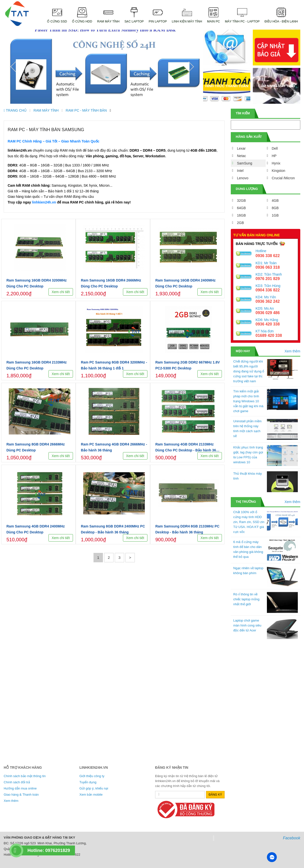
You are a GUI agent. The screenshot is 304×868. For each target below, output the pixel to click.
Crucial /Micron (283, 178)
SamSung (245, 163)
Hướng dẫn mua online (20, 788)
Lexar (241, 148)
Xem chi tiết (61, 292)
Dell (275, 148)
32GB (241, 201)
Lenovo (243, 178)
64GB (241, 208)
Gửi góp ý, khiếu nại (94, 788)
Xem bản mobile (91, 795)
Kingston (279, 171)
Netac (242, 156)
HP (274, 156)
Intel (240, 171)
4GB (275, 201)
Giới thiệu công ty (92, 776)
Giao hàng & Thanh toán (21, 795)
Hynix (276, 163)
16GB (241, 215)
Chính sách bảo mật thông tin (25, 776)
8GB (275, 208)
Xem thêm (292, 351)
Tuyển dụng (88, 782)
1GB (275, 215)
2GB (240, 223)
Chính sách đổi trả (17, 782)
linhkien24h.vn (44, 202)
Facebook (292, 838)
